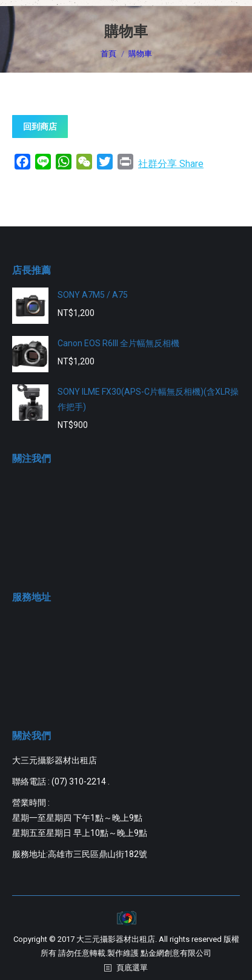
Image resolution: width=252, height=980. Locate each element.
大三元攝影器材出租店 (116, 939)
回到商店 (40, 127)
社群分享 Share (171, 164)
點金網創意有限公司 (176, 953)
